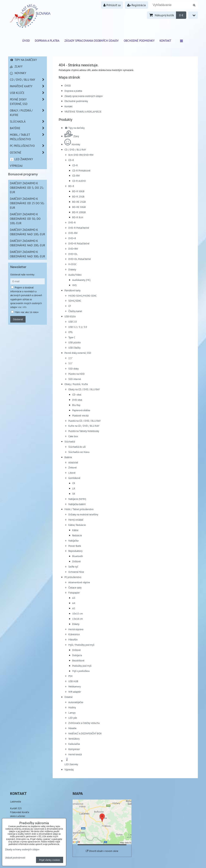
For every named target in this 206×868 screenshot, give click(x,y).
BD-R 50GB (78, 191)
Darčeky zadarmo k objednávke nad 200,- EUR (27, 243)
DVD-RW (73, 233)
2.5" (70, 358)
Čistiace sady (75, 588)
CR (74, 483)
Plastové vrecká (80, 415)
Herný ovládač (76, 520)
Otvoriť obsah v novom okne (102, 851)
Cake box (73, 436)
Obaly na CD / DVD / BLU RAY (84, 389)
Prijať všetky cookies (50, 860)
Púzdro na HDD (76, 374)
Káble (75, 530)
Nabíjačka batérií (77, 504)
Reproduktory (75, 551)
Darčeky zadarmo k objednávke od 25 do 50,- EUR (27, 203)
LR (74, 488)
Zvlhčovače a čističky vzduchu (84, 723)
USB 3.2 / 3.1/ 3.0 (78, 327)
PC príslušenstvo (73, 577)
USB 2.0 (73, 322)
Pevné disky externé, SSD (78, 353)
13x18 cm (78, 619)
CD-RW (76, 176)
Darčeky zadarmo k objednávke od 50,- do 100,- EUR (25, 219)
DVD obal (77, 400)
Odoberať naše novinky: (23, 274)
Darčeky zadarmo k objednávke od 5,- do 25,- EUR (27, 188)
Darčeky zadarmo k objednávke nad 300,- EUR (27, 254)
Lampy (72, 713)
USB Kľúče (70, 316)
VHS (74, 285)
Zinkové (73, 467)
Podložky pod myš (82, 666)
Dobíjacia (77, 655)
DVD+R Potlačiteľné (79, 243)
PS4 (70, 676)
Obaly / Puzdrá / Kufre (76, 384)
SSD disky (73, 369)
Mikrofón (73, 640)
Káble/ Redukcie (77, 525)
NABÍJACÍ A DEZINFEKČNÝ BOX (85, 733)
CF (70, 306)
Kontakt (165, 41)
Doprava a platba (47, 41)
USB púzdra (74, 342)
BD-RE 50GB (79, 207)
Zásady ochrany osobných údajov (22, 849)
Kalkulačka (74, 744)
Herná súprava (76, 629)
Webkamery (75, 686)
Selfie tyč (73, 567)
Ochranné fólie (76, 572)
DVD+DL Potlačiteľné (80, 259)
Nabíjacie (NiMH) (77, 499)
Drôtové (76, 561)
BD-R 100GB (79, 212)
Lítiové (72, 473)
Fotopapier (74, 593)
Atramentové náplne (79, 582)
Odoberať (18, 319)
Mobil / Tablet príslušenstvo (79, 509)
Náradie (72, 728)
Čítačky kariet (75, 311)
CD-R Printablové (81, 170)
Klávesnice (74, 634)
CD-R (71, 160)
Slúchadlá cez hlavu (79, 452)
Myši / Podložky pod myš (81, 645)
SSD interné (75, 379)
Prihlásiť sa (112, 5)
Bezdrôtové (78, 660)
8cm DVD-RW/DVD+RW (81, 155)
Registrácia (136, 5)
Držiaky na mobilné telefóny (83, 514)
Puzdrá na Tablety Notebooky (84, 431)
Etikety (76, 624)
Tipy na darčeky (75, 128)
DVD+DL (73, 254)
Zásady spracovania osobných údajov (92, 41)
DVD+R (72, 238)
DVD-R (72, 222)
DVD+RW (73, 249)
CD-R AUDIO (79, 181)
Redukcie (77, 535)
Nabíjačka (73, 541)
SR (74, 494)
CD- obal (77, 395)
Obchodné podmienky (139, 41)
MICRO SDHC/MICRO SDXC (82, 296)
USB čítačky (74, 348)
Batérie (68, 457)
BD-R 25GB (78, 196)
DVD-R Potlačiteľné (79, 228)
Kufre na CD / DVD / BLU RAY (84, 426)
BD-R (71, 186)
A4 (74, 603)
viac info (22, 307)
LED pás (73, 718)
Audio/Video (75, 275)
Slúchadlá (70, 441)
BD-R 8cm (78, 217)
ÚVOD (26, 41)
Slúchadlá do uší (77, 447)
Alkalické (73, 462)
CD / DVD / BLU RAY (75, 150)
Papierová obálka (81, 410)
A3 (74, 598)
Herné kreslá (75, 754)
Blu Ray (76, 405)
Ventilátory (74, 739)
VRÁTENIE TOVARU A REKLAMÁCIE (83, 112)
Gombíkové (74, 478)
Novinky (72, 144)
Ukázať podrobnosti (15, 858)
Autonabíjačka (76, 702)
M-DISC (72, 264)
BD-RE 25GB (79, 202)
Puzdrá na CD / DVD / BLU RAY (85, 421)
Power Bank (75, 546)
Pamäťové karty (73, 290)
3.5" (70, 363)
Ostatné (69, 697)
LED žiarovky (21, 159)
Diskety (72, 269)
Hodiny (72, 707)
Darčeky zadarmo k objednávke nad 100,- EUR (27, 232)
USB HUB (73, 681)
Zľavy (72, 136)
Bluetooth (78, 556)
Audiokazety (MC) (81, 280)
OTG (70, 332)
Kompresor (74, 749)
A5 (74, 608)
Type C (72, 337)
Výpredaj (69, 769)
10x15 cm (78, 614)
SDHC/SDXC (75, 301)
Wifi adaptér (75, 692)
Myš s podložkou (81, 671)
